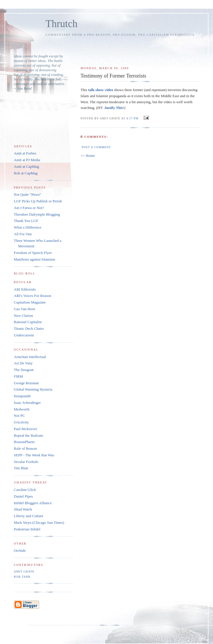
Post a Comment (96, 147)
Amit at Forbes (25, 153)
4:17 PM (132, 118)
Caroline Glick (25, 490)
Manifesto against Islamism (35, 259)
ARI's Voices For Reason (33, 296)
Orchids (20, 550)
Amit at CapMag (26, 166)
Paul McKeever (25, 429)
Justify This (114, 108)
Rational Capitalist (28, 322)
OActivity (21, 422)
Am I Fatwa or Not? (29, 208)
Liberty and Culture (29, 516)
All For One (23, 234)
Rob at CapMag (26, 173)
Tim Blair (21, 468)
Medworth (22, 409)
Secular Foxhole (26, 462)
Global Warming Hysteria (33, 389)
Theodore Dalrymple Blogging (37, 214)
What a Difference (28, 227)
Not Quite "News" (27, 194)
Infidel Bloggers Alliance (33, 503)
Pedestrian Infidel (27, 529)
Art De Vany (23, 363)
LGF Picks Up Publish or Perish (38, 201)
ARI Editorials (25, 289)
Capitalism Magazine (30, 302)
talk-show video (101, 90)
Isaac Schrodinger (27, 403)
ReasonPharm (24, 442)
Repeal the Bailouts (28, 435)
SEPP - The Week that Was (34, 455)
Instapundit (22, 396)
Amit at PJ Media (27, 160)
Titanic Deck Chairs (29, 328)
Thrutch (61, 24)
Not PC (19, 416)
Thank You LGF (26, 221)
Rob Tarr (22, 577)
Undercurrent (24, 335)
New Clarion (23, 316)
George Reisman (26, 383)
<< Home (88, 156)
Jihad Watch (23, 509)
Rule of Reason (25, 448)
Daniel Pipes (23, 496)
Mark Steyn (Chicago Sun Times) (39, 522)
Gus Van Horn (24, 309)
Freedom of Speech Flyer (33, 253)
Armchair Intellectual (30, 357)
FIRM (18, 376)
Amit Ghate (24, 571)
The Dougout (24, 370)
